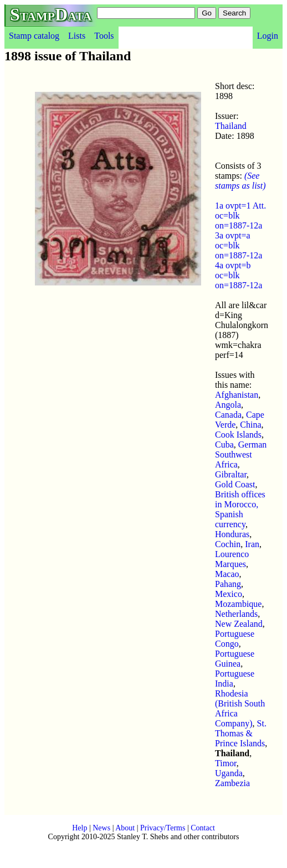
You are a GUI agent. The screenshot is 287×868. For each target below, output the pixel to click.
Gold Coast (235, 484)
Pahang (228, 584)
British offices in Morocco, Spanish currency (240, 509)
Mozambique (238, 604)
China (250, 425)
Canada (228, 415)
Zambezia (232, 783)
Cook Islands (238, 435)
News (101, 828)
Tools (104, 36)
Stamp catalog (34, 36)
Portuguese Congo (235, 639)
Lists (77, 36)
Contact (203, 828)
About (125, 828)
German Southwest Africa (241, 454)
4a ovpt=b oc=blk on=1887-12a (239, 275)
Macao (227, 574)
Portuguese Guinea (235, 659)
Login (268, 36)
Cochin (228, 544)
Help (80, 828)
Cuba (224, 445)
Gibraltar (231, 474)
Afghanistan (237, 395)
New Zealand (239, 624)
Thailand (231, 126)
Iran (252, 544)
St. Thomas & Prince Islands (241, 733)
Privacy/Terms (163, 828)
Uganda (229, 773)
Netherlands (236, 614)
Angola (228, 405)
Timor (226, 763)
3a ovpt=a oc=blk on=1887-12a (239, 245)
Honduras (232, 534)
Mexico (229, 594)
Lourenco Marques (232, 559)
